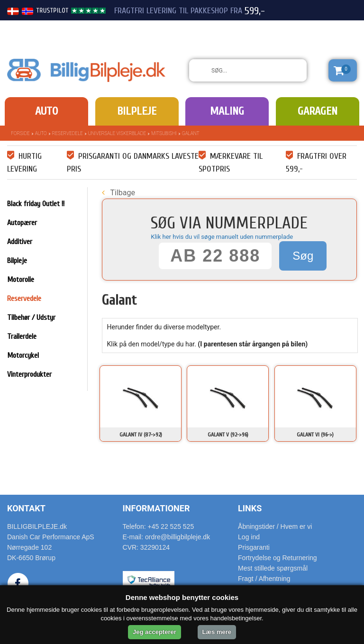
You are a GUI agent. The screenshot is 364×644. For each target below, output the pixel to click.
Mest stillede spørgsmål (273, 568)
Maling (227, 111)
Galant (191, 133)
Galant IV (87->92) (141, 435)
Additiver (20, 242)
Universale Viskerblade (117, 133)
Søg (303, 256)
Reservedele (68, 133)
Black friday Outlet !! (36, 204)
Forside (20, 133)
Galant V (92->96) (228, 435)
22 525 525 (304, 27)
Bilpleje (137, 111)
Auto (46, 111)
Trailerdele (22, 336)
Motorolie (21, 280)
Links (250, 508)
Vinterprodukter (29, 374)
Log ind (249, 537)
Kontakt (26, 508)
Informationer (156, 508)
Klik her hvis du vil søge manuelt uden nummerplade (222, 237)
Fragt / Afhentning (264, 579)
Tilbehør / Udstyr (31, 317)
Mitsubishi (164, 133)
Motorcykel (23, 355)
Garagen (318, 111)
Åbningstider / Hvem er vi (275, 526)
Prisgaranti (254, 547)
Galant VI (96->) (315, 435)
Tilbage (118, 193)
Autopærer (22, 223)
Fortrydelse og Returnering (278, 558)
